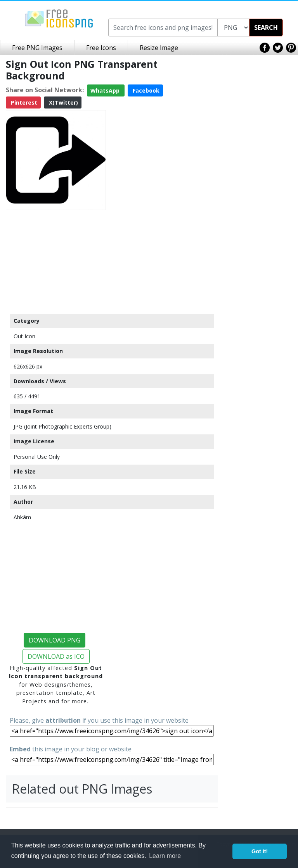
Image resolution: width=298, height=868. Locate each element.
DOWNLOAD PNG (55, 640)
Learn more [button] (165, 856)
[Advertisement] (56, 262)
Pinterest (23, 102)
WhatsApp (106, 90)
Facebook (145, 90)
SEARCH (266, 28)
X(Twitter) (63, 102)
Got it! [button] (260, 851)
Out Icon (24, 336)
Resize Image (159, 48)
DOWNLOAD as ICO (56, 656)
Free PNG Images (37, 48)
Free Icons (101, 48)
